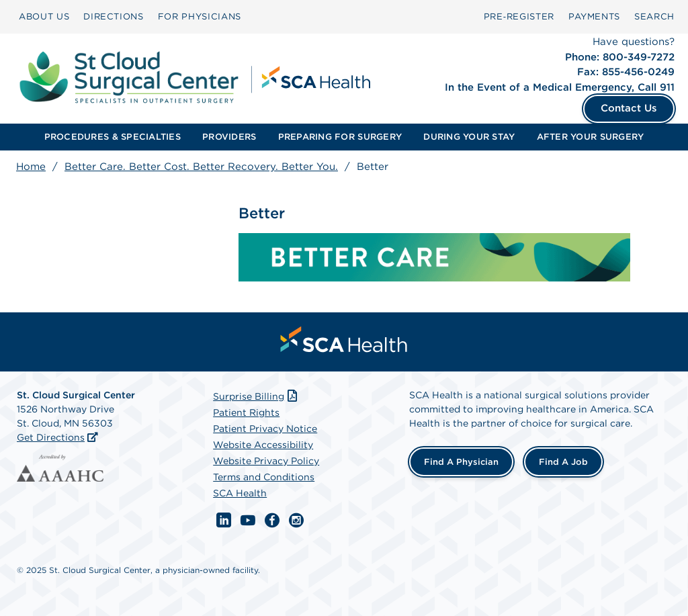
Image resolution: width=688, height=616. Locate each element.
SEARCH (654, 16)
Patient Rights (246, 412)
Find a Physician (461, 462)
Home (31, 167)
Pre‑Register (519, 16)
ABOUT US (44, 16)
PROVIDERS (229, 137)
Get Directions (51, 437)
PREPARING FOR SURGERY (340, 137)
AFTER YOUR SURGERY (591, 137)
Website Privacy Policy (266, 461)
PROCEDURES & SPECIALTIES (113, 137)
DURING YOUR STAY (469, 137)
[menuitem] (44, 17)
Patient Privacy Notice (265, 429)
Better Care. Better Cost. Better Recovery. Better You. (201, 167)
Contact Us (629, 108)
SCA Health (240, 493)
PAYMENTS (594, 16)
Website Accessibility (263, 445)
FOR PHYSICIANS (200, 16)
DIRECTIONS (114, 16)
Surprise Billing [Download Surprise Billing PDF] (256, 396)
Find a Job (563, 462)
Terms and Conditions (264, 477)
